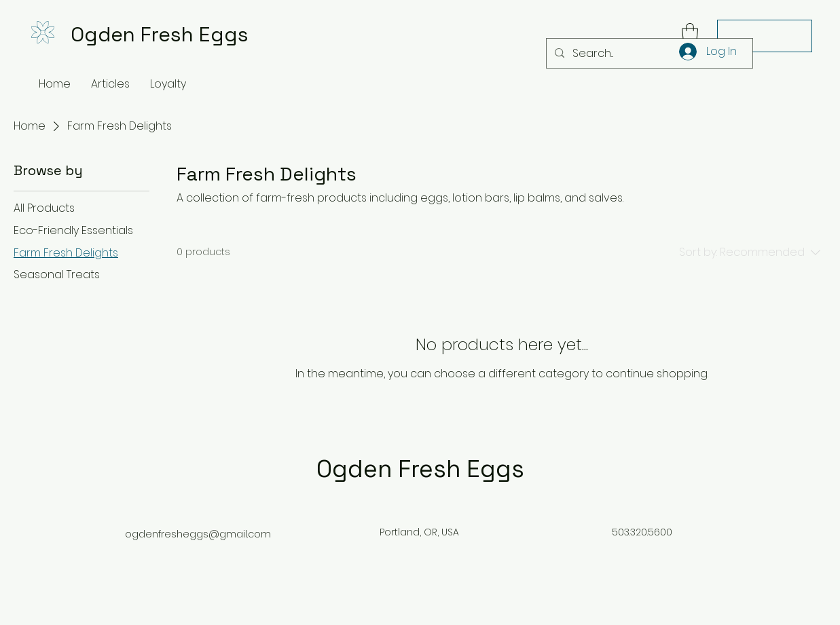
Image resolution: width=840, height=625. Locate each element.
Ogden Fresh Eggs (160, 34)
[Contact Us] (765, 36)
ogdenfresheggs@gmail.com (198, 534)
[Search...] (648, 53)
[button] (690, 33)
